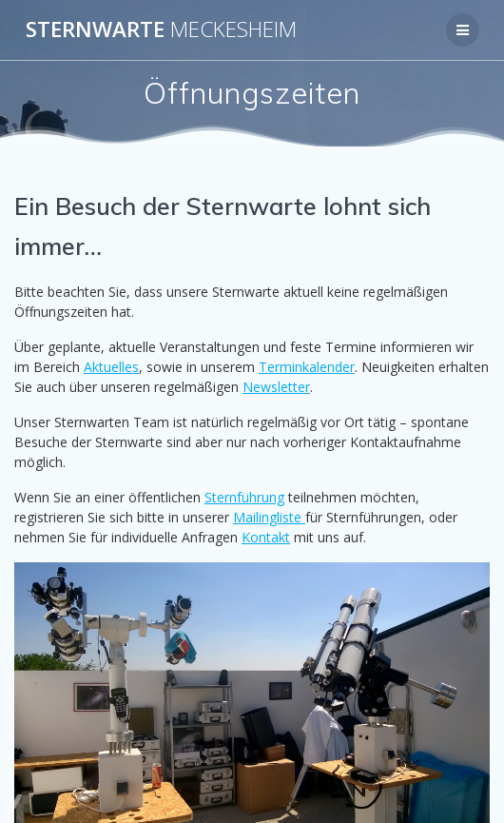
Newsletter (276, 387)
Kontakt (266, 537)
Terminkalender (307, 367)
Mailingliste (269, 517)
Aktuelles (111, 367)
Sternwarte (161, 29)
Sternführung (244, 497)
